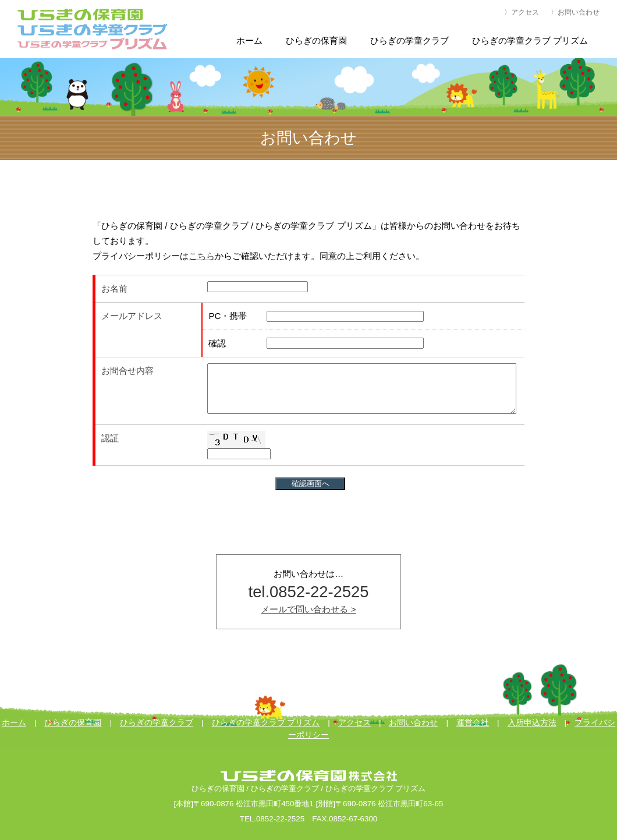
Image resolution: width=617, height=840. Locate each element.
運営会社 (473, 723)
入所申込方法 (532, 723)
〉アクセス (522, 12)
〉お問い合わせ (575, 12)
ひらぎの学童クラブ (157, 723)
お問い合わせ (413, 723)
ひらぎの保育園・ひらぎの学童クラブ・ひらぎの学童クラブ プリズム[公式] (93, 29)
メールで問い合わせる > (308, 609)
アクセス (354, 723)
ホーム (14, 723)
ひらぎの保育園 (73, 723)
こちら (202, 256)
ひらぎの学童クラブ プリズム (266, 723)
